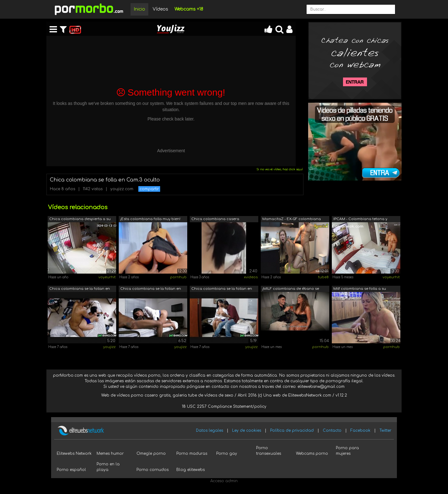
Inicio (139, 9)
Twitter (385, 430)
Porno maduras (192, 454)
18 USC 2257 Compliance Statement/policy (224, 407)
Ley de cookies (247, 430)
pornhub (178, 277)
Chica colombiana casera (215, 219)
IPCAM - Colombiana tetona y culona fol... (360, 220)
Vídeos (160, 9)
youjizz (109, 347)
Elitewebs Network (74, 454)
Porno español (71, 470)
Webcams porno (312, 454)
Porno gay (227, 454)
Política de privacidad (292, 430)
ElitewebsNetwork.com (310, 395)
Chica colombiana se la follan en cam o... (80, 289)
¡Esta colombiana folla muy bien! (150, 219)
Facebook (360, 430)
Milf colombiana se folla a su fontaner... (360, 289)
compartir (149, 189)
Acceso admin (224, 481)
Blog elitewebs (191, 470)
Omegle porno (151, 454)
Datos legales (210, 430)
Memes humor (110, 454)
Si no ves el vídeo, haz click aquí (280, 169)
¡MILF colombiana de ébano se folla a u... (291, 289)
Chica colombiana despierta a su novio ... (80, 220)
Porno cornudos (153, 470)
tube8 (323, 277)
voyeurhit (107, 277)
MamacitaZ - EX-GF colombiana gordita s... (292, 220)
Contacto (332, 430)
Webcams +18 (189, 9)
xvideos (251, 277)
